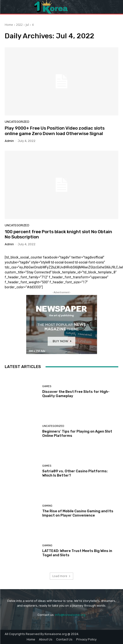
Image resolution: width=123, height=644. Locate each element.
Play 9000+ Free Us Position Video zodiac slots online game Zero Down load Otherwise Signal (55, 131)
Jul (27, 25)
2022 (19, 25)
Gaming (47, 506)
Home (9, 25)
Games (47, 386)
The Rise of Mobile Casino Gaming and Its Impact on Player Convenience (78, 513)
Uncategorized (17, 122)
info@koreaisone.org (70, 615)
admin (9, 141)
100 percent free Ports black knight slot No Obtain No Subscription (58, 234)
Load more (61, 576)
